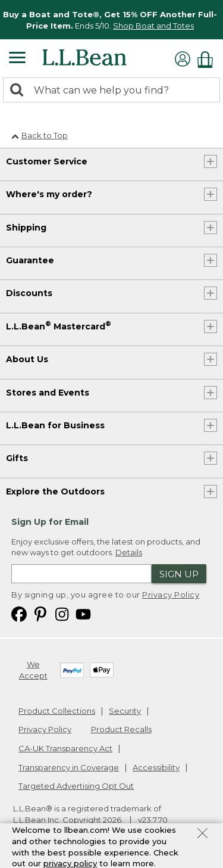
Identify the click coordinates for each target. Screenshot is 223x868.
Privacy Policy (171, 595)
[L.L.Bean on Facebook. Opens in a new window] (19, 614)
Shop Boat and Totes (153, 26)
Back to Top (40, 135)
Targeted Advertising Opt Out (76, 786)
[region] (111, 20)
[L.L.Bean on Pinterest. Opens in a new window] (40, 614)
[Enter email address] (81, 574)
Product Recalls (121, 729)
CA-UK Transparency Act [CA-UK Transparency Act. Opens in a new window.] (65, 748)
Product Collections (57, 711)
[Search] (20, 91)
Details (129, 552)
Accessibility (156, 767)
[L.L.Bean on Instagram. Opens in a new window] (62, 614)
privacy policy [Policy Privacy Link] (70, 863)
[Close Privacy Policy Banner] (202, 835)
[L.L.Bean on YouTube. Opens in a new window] (83, 614)
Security (125, 711)
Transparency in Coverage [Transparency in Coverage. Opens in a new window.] (69, 767)
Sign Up (179, 574)
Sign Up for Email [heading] (50, 522)
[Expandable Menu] (17, 59)
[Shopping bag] (208, 59)
